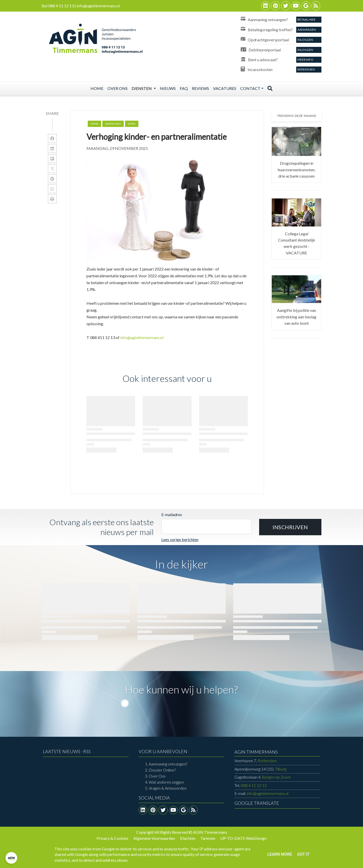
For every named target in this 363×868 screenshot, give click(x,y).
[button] (290, 527)
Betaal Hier (306, 20)
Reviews (200, 88)
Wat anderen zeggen (166, 782)
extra (132, 124)
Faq (184, 88)
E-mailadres (172, 514)
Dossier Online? (162, 770)
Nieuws (168, 88)
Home (97, 88)
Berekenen (306, 69)
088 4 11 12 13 (254, 785)
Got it (303, 854)
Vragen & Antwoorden (168, 788)
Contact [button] (250, 88)
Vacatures (225, 88)
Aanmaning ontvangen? (168, 764)
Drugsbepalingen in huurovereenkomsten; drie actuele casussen (297, 170)
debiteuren (113, 124)
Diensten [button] (142, 88)
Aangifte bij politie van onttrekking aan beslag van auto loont (296, 317)
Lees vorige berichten (180, 539)
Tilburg (260, 769)
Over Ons (157, 776)
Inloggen (305, 40)
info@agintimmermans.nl (142, 337)
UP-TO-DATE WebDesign (243, 838)
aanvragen (307, 30)
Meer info (305, 60)
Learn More (280, 854)
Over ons (117, 88)
